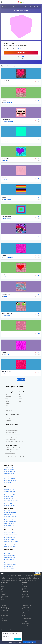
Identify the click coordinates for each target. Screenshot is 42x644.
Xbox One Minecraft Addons (11, 543)
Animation (8, 403)
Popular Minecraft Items (10, 557)
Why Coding (25, 591)
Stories (7, 407)
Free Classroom (26, 607)
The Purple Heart (6, 158)
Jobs (2, 591)
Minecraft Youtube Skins (10, 472)
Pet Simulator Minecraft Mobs (11, 500)
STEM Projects (25, 623)
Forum (3, 598)
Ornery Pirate (6, 335)
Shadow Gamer (7, 316)
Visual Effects (8, 396)
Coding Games (4, 604)
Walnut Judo (6, 374)
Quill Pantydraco (7, 219)
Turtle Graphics (9, 411)
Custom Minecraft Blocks (10, 513)
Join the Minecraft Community (12, 431)
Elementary (25, 609)
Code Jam (3, 619)
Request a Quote (26, 625)
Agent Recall (8, 417)
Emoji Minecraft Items (9, 559)
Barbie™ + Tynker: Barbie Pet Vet (12, 449)
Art (6, 394)
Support (3, 588)
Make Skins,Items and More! (11, 427)
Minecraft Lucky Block (9, 518)
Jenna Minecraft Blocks (10, 527)
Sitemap (3, 595)
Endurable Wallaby (7, 180)
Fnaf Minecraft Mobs (9, 493)
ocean (3, 139)
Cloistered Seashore (8, 102)
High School (25, 612)
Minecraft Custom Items (10, 554)
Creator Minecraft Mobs (10, 489)
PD (23, 620)
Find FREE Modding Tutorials (11, 436)
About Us (3, 586)
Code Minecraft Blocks (9, 525)
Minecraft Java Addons (9, 540)
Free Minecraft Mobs (9, 504)
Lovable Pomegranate (8, 122)
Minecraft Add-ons (5, 614)
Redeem (24, 590)
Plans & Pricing (26, 595)
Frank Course (6, 354)
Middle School (25, 610)
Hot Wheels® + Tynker (10, 453)
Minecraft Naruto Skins (10, 477)
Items (20, 400)
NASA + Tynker (8, 451)
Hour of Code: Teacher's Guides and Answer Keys (15, 457)
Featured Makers (26, 593)
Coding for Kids (7, 7)
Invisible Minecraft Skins (10, 468)
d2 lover (5, 296)
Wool (19, 49)
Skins (20, 394)
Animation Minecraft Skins (10, 480)
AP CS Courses (25, 614)
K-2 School (25, 615)
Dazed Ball (5, 160)
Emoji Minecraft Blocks (10, 520)
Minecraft (15, 7)
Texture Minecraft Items (10, 563)
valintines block (5, 81)
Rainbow (4, 197)
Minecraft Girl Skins (9, 482)
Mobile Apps (4, 593)
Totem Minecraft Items (9, 561)
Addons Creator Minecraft (10, 532)
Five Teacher (6, 277)
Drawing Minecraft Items (10, 565)
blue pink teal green (6, 217)
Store (2, 599)
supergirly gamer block (7, 313)
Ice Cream (4, 100)
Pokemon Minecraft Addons (11, 545)
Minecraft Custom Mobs (10, 506)
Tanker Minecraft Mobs (10, 502)
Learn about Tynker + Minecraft (21, 10)
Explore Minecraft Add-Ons (11, 432)
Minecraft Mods (5, 617)
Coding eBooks (5, 596)
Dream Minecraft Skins (10, 479)
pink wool (4, 255)
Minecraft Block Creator (10, 511)
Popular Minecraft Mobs (10, 495)
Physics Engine (8, 400)
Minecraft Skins (5, 607)
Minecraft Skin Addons (10, 538)
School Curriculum (26, 606)
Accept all (18, 639)
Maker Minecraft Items (10, 556)
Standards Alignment (27, 619)
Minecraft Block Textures (10, 516)
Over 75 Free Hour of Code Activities (13, 455)
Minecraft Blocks (5, 612)
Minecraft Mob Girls (9, 497)
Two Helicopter (7, 238)
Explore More (21, 380)
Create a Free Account (30, 642)
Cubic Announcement (8, 257)
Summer (24, 598)
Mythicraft (8, 419)
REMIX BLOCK (21, 53)
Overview (24, 585)
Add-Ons (21, 398)
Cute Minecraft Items (9, 568)
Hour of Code (4, 620)
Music (7, 409)
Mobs (20, 402)
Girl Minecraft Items (9, 566)
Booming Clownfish (8, 83)
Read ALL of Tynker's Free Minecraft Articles (14, 441)
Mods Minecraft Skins (9, 470)
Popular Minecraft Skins (10, 473)
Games (7, 405)
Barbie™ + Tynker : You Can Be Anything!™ (14, 448)
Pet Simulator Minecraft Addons (12, 541)
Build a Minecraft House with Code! (13, 434)
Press (2, 590)
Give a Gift (24, 588)
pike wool (4, 178)
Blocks (21, 7)
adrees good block (6, 294)
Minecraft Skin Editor (6, 609)
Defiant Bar (6, 141)
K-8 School (25, 617)
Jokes (7, 398)
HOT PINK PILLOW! (6, 372)
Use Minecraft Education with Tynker (13, 438)
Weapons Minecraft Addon (10, 536)
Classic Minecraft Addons (10, 547)
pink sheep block (6, 120)
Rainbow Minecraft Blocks (10, 522)
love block (4, 275)
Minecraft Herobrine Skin (10, 484)
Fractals (7, 402)
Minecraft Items (5, 615)
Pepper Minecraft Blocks (10, 523)
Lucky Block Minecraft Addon (11, 534)
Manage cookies (7, 639)
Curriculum (25, 586)
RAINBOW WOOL (6, 236)
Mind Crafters (8, 421)
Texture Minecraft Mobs (10, 491)
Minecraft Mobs (5, 610)
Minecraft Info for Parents (11, 440)
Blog (2, 585)
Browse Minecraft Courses (11, 429)
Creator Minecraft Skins (10, 475)
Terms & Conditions (6, 631)
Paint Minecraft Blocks (9, 514)
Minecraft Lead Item (9, 552)
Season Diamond (7, 199)
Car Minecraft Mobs (9, 498)
